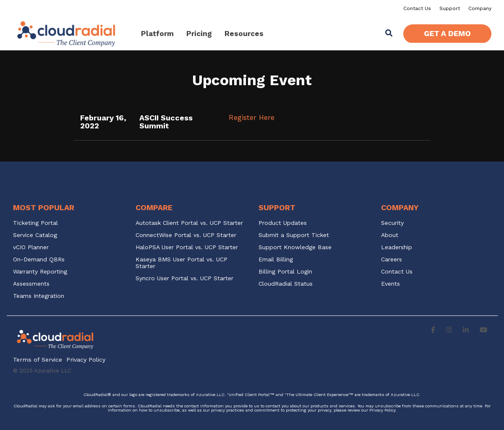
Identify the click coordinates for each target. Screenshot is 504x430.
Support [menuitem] (450, 8)
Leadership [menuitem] (397, 247)
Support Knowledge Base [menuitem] (295, 247)
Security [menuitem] (392, 223)
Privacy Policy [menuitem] (86, 360)
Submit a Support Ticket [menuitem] (294, 235)
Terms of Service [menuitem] (38, 360)
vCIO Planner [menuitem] (31, 247)
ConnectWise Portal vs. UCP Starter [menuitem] (186, 235)
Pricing (199, 34)
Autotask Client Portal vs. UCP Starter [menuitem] (189, 223)
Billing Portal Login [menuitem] (285, 272)
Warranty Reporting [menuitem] (40, 272)
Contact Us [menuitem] (417, 8)
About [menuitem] (390, 235)
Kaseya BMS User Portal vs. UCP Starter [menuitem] (183, 263)
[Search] (389, 34)
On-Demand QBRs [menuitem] (39, 259)
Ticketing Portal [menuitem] (35, 223)
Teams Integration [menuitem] (39, 296)
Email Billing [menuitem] (276, 259)
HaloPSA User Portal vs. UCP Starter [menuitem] (187, 247)
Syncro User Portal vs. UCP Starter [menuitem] (184, 278)
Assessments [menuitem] (31, 284)
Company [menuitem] (480, 8)
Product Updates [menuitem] (283, 223)
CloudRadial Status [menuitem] (286, 284)
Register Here (252, 117)
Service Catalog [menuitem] (36, 235)
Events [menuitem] (390, 284)
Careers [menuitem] (392, 259)
